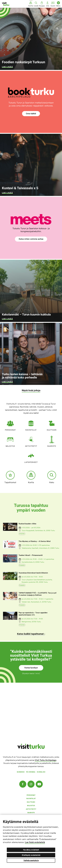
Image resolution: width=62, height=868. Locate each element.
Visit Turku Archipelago (46, 760)
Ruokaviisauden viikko (27, 524)
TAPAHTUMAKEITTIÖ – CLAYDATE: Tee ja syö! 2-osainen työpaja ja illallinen (38, 594)
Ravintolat (31, 425)
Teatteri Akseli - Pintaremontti (31, 555)
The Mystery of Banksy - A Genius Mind (35, 541)
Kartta (31, 477)
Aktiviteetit (31, 441)
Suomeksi (21, 772)
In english (41, 772)
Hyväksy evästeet (31, 850)
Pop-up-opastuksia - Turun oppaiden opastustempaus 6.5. (33, 614)
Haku (52, 477)
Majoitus (10, 441)
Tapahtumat (10, 477)
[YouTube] (39, 784)
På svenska (31, 772)
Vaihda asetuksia (31, 860)
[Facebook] (23, 784)
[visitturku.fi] (31, 748)
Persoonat (10, 425)
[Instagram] (31, 784)
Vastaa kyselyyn (31, 668)
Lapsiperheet (31, 457)
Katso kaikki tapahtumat (30, 634)
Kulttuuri (52, 425)
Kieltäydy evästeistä (31, 855)
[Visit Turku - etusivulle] (6, 4)
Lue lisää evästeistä (35, 842)
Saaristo (52, 441)
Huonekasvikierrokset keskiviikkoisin (33, 573)
